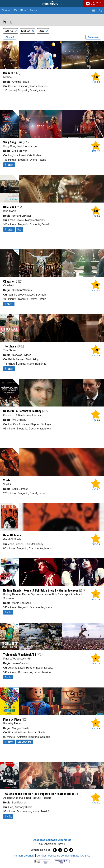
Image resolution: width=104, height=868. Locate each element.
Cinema (6, 10)
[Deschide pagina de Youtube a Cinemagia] (66, 850)
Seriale (34, 10)
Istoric (9, 31)
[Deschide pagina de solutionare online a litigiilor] (61, 862)
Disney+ (9, 304)
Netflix (8, 612)
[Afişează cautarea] (101, 11)
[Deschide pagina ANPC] (43, 862)
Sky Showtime (24, 742)
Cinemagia (52, 4)
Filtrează (10, 37)
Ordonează (93, 37)
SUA (42, 31)
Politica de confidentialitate (64, 856)
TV (15, 10)
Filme (23, 10)
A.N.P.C (86, 856)
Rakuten (9, 165)
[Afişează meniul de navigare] (94, 11)
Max (19, 229)
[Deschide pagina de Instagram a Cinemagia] (60, 850)
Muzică (26, 31)
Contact (41, 856)
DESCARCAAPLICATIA (96, 4)
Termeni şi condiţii (24, 856)
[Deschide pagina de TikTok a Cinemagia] (71, 850)
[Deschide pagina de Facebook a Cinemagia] (55, 850)
